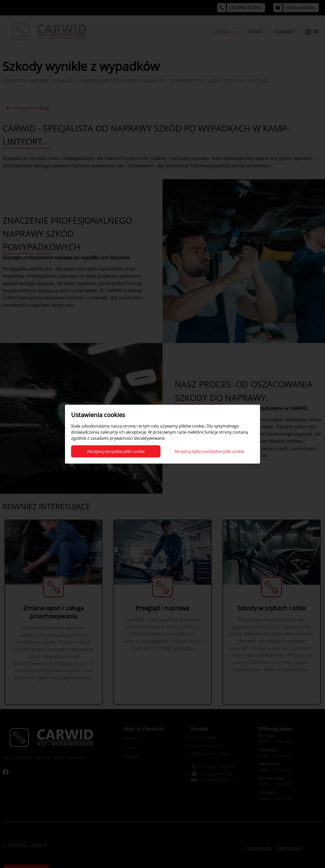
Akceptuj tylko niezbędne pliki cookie (209, 451)
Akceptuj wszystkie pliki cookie (116, 451)
